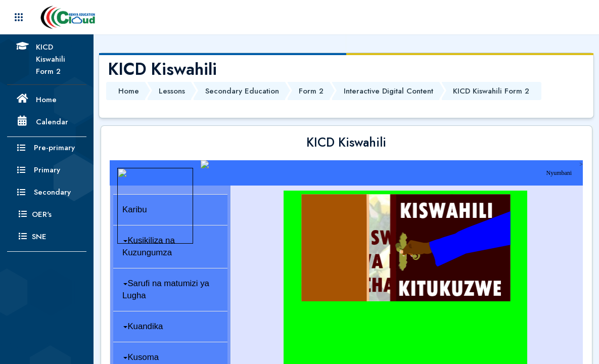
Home (129, 91)
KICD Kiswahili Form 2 (491, 91)
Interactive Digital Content (388, 91)
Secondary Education (242, 91)
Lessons (172, 91)
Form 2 (311, 91)
